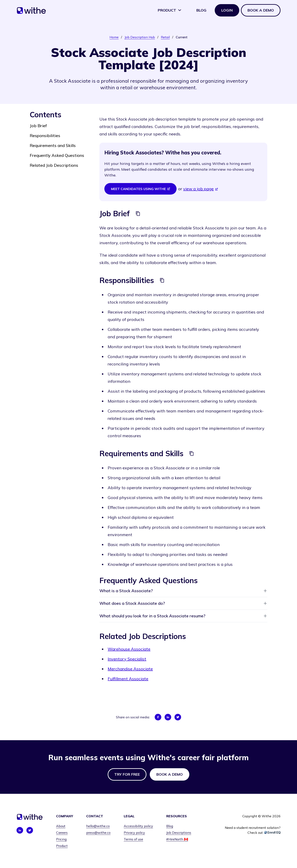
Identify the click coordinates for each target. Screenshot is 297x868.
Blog (201, 10)
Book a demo (261, 10)
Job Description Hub (140, 37)
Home (114, 37)
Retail (165, 37)
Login (227, 10)
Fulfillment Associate (128, 679)
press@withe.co (98, 833)
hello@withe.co (98, 826)
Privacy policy (134, 833)
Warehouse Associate (129, 649)
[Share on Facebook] (158, 717)
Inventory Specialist (127, 659)
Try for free (127, 774)
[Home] (31, 12)
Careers (62, 833)
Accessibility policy (138, 826)
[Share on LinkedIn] (168, 717)
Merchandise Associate (130, 669)
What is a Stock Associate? (183, 591)
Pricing (61, 839)
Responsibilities (45, 136)
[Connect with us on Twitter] (30, 830)
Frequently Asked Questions (57, 155)
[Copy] (138, 214)
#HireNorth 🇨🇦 (177, 839)
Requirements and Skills (53, 145)
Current (182, 37)
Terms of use (133, 839)
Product (170, 10)
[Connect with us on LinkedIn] (20, 830)
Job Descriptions (179, 833)
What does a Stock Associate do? (183, 603)
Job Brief (38, 126)
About (61, 826)
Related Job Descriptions (54, 165)
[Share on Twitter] (178, 717)
